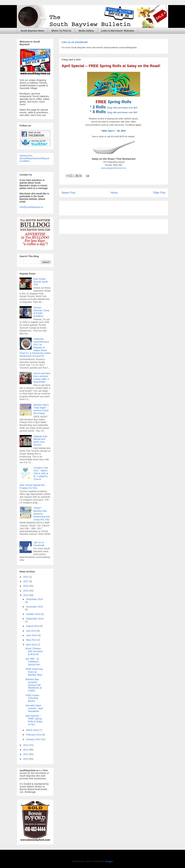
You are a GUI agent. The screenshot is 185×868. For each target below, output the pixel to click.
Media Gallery (86, 31)
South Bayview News (32, 31)
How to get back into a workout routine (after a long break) (42, 378)
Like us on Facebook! (75, 42)
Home (114, 193)
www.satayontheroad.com (114, 168)
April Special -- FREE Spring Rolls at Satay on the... (34, 720)
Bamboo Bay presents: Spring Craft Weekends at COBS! (34, 685)
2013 (26, 745)
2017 (26, 581)
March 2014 (33, 730)
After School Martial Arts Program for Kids (32, 487)
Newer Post (68, 193)
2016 (26, 586)
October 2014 (33, 614)
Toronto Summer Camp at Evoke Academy (41, 312)
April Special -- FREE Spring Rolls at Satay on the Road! (111, 66)
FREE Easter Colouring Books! (32, 698)
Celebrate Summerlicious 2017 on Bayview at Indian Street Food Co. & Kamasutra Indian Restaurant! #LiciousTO (35, 347)
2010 (26, 759)
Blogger (109, 861)
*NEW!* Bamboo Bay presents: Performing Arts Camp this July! (42, 514)
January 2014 (33, 739)
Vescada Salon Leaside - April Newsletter (34, 708)
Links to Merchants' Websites (118, 31)
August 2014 (33, 626)
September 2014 (35, 619)
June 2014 (32, 635)
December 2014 (34, 599)
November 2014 (34, 607)
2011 (26, 754)
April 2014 (32, 645)
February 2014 (34, 735)
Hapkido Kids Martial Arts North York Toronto (41, 441)
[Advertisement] (101, 207)
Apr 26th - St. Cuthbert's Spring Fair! (33, 662)
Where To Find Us (61, 31)
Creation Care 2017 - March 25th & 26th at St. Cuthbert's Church (41, 473)
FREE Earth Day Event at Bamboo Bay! (34, 672)
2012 (26, 750)
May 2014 (31, 640)
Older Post (159, 193)
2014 (26, 595)
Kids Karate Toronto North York (41, 282)
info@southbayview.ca (31, 207)
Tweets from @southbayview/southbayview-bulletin (35, 158)
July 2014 (31, 631)
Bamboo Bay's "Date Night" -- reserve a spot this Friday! (41, 409)
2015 (26, 591)
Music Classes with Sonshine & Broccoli (34, 651)
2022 (26, 577)
